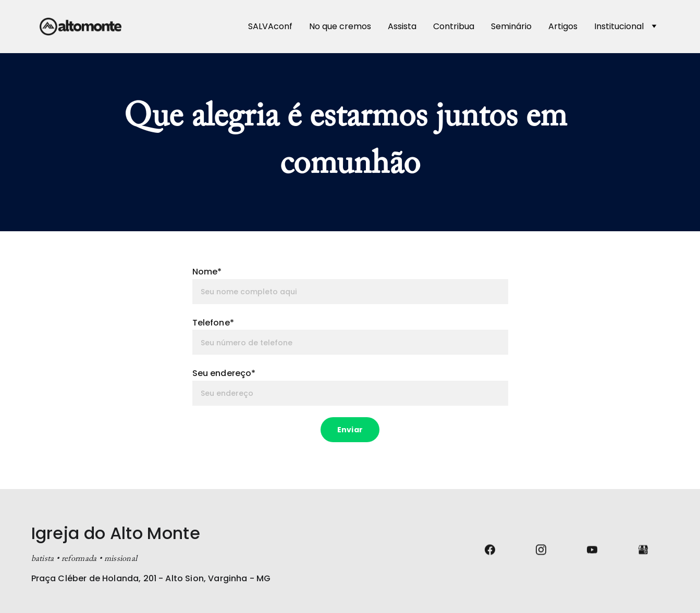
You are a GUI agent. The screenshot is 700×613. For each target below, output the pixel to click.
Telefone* (213, 323)
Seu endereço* (224, 373)
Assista (402, 26)
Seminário (511, 26)
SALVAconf (270, 26)
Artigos (563, 26)
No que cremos (340, 26)
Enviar (350, 430)
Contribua (454, 26)
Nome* (207, 272)
